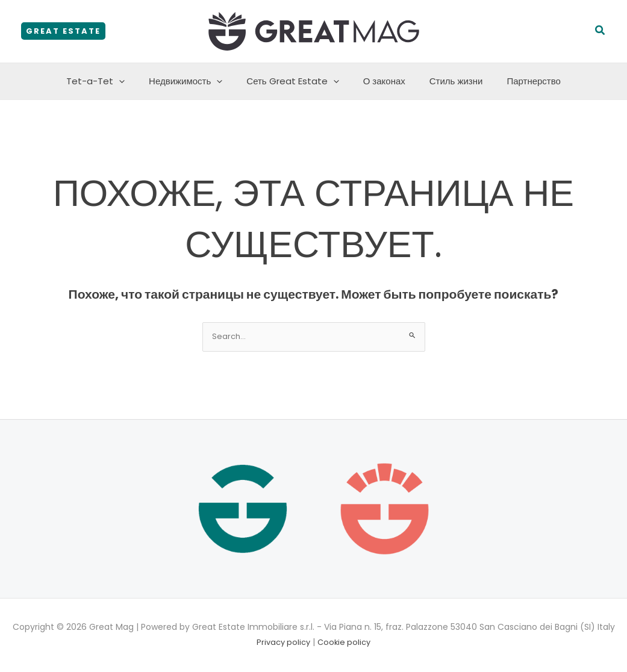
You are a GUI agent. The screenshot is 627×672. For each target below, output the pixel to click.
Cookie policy (346, 643)
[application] (134, 81)
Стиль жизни (447, 81)
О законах (381, 81)
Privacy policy (282, 643)
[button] (63, 31)
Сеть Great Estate (295, 81)
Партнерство (519, 81)
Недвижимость (195, 81)
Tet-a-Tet (111, 81)
